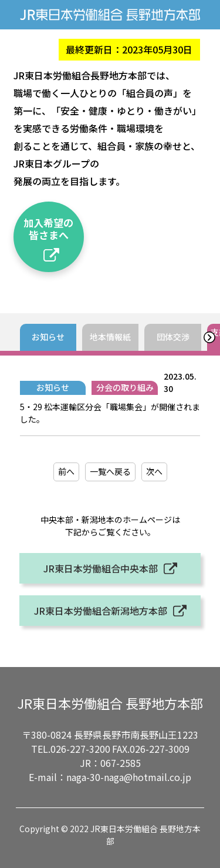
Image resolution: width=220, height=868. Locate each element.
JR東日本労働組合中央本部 (101, 568)
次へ (154, 471)
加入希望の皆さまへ (48, 228)
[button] (209, 337)
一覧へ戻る (110, 471)
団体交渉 (173, 337)
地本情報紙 (110, 337)
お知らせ (48, 337)
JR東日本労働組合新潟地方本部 (101, 611)
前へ (66, 471)
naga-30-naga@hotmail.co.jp (129, 777)
